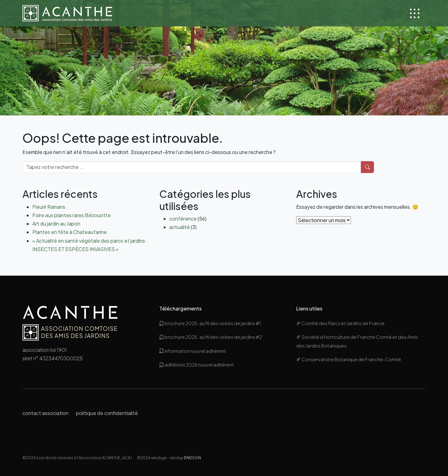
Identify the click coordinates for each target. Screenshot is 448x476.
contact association (45, 413)
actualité (180, 227)
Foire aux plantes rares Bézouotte (72, 215)
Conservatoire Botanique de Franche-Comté (349, 359)
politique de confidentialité (107, 413)
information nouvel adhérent (193, 351)
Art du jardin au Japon (56, 224)
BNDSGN (192, 458)
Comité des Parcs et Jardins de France (340, 323)
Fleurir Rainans (49, 207)
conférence (183, 219)
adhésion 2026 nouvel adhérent (197, 364)
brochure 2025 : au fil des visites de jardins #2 (211, 337)
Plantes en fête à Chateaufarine (70, 232)
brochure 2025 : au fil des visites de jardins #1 (210, 323)
